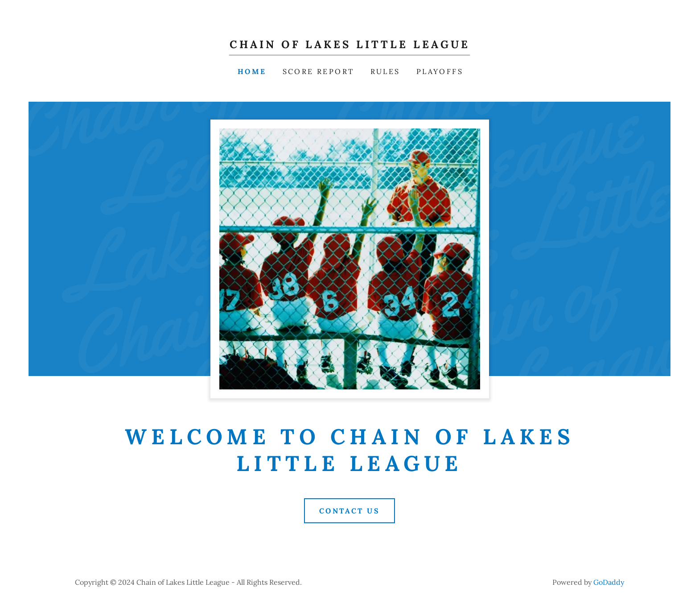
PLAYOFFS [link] (440, 71)
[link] (350, 45)
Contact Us (349, 511)
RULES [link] (385, 71)
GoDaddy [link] (609, 582)
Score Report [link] (319, 71)
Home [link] (252, 71)
